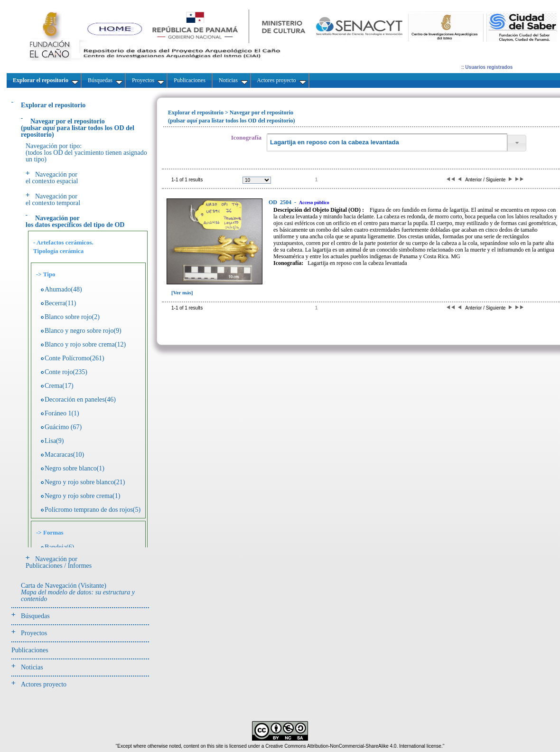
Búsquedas (35, 616)
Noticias (32, 667)
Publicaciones (30, 650)
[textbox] (387, 143)
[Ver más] (182, 292)
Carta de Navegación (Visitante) (78, 592)
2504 (281, 202)
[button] (517, 143)
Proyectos (34, 633)
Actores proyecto (44, 684)
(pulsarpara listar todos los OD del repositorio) (78, 128)
